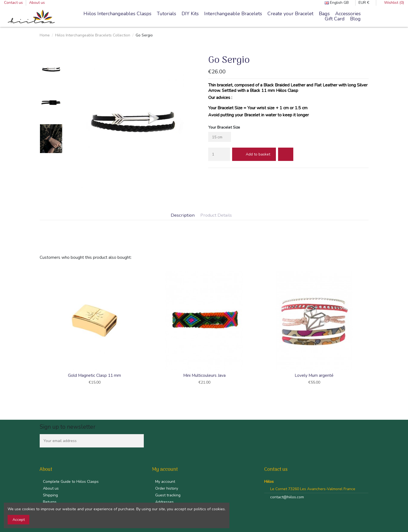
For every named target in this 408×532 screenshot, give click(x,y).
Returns (50, 502)
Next (369, 329)
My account (165, 482)
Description (183, 215)
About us (37, 3)
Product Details (216, 215)
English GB (338, 3)
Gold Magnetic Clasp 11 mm (94, 375)
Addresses (164, 502)
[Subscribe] (138, 441)
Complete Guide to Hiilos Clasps (71, 482)
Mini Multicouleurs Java (204, 375)
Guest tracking (168, 495)
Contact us (14, 3)
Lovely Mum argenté (314, 375)
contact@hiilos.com (287, 497)
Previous (39, 329)
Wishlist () (392, 3)
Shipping (50, 495)
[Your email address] (86, 441)
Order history (167, 488)
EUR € (366, 3)
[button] (233, 14)
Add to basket (254, 154)
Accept (19, 520)
